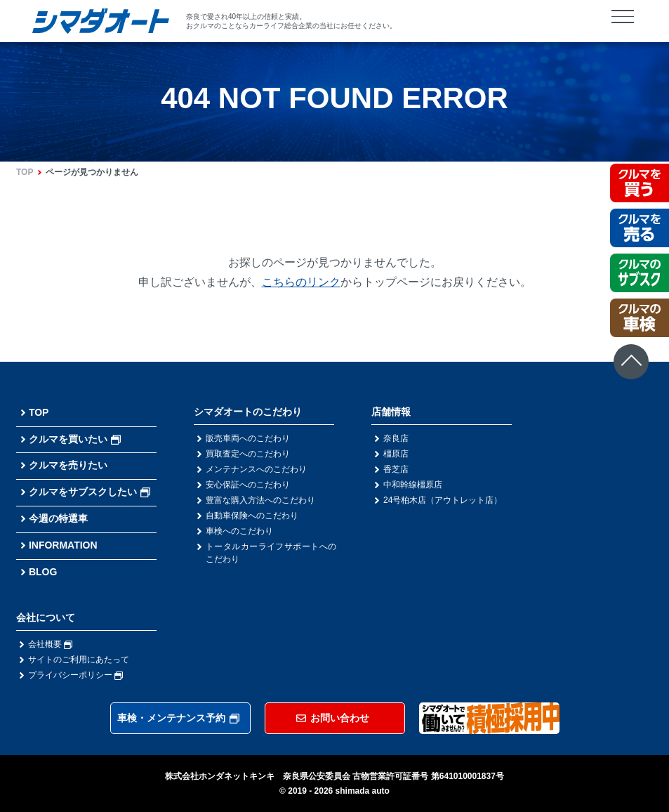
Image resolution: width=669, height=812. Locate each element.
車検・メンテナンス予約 (178, 718)
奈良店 (396, 438)
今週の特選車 (58, 518)
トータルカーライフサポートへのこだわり (271, 553)
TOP (25, 172)
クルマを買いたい (75, 439)
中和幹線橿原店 (413, 485)
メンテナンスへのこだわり (256, 469)
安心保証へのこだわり (248, 485)
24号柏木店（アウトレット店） (443, 500)
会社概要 (50, 644)
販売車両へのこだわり (248, 438)
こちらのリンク (301, 282)
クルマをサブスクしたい (90, 492)
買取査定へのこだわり (248, 454)
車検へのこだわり (239, 531)
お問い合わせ (333, 718)
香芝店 (396, 469)
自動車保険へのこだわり (252, 516)
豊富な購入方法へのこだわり (260, 500)
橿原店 (396, 454)
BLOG (43, 572)
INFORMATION (63, 545)
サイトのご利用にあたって (79, 660)
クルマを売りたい (68, 465)
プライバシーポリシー (75, 675)
